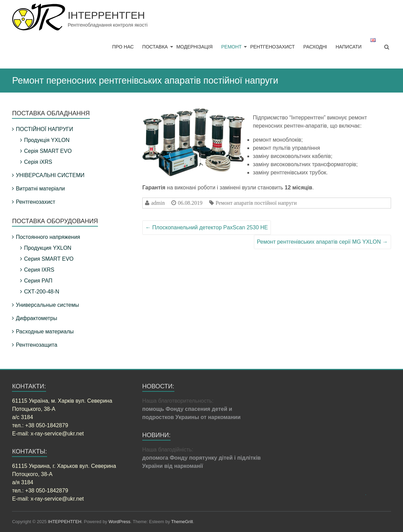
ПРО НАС (123, 47)
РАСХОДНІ (315, 47)
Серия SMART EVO (49, 259)
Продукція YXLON (47, 140)
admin (158, 203)
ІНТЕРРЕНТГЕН (106, 15)
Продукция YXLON (48, 248)
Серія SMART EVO (48, 151)
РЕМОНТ (231, 47)
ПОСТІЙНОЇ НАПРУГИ (44, 129)
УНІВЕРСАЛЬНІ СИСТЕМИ (50, 175)
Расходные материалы (45, 332)
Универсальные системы (47, 305)
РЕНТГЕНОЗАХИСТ (272, 47)
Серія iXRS (38, 162)
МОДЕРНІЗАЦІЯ (195, 47)
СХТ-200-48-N (41, 292)
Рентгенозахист (35, 202)
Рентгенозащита (36, 345)
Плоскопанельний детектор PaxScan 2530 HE (207, 227)
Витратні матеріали (40, 189)
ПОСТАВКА (155, 47)
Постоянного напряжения (48, 237)
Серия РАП (38, 281)
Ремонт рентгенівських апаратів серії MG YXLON (322, 242)
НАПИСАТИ (348, 47)
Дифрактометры (36, 318)
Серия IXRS (39, 270)
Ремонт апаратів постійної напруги (256, 203)
